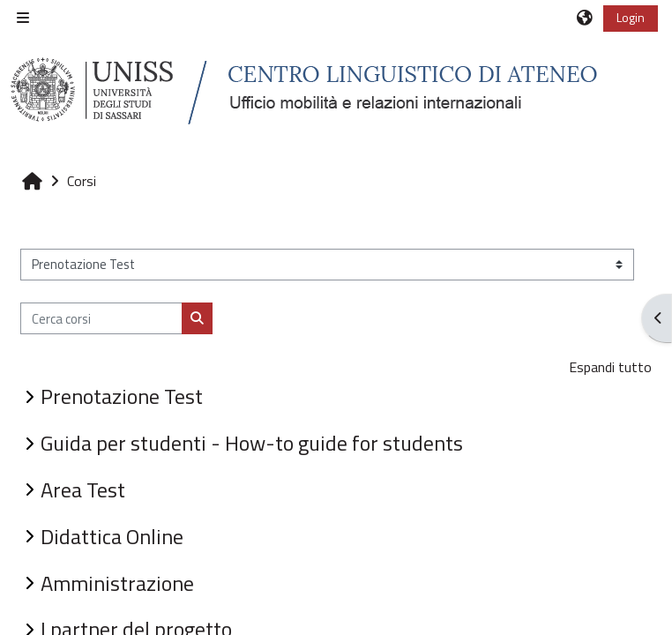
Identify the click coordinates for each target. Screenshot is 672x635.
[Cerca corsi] (101, 318)
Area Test (83, 489)
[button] (586, 18)
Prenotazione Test (122, 396)
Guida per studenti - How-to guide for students (252, 443)
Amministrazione (117, 583)
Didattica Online (112, 536)
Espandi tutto (610, 367)
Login (631, 17)
